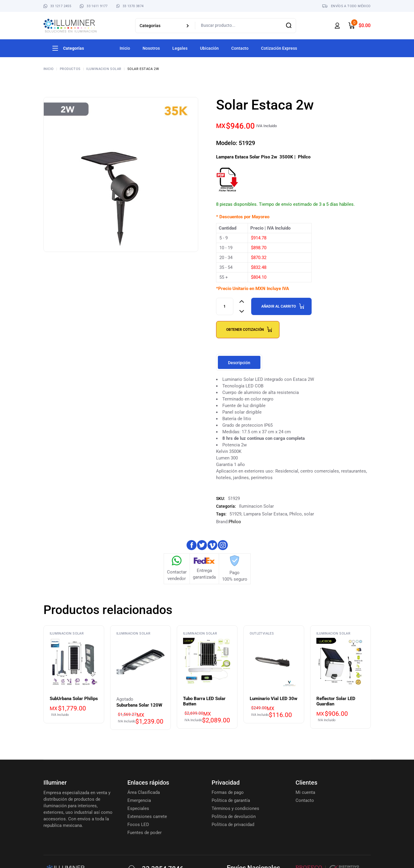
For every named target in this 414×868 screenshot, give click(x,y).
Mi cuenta (305, 792)
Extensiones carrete (147, 816)
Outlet (256, 634)
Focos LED (138, 825)
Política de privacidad (233, 825)
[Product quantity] (225, 306)
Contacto (305, 800)
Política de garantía (231, 800)
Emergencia (139, 800)
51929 (235, 514)
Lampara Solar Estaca (265, 514)
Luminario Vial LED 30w (274, 699)
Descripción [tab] (239, 363)
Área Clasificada (144, 792)
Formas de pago (228, 792)
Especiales (138, 808)
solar (309, 514)
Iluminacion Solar (256, 506)
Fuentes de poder (144, 833)
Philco (296, 514)
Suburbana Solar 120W (139, 705)
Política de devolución (234, 816)
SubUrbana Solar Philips (74, 699)
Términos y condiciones (235, 808)
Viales (268, 634)
